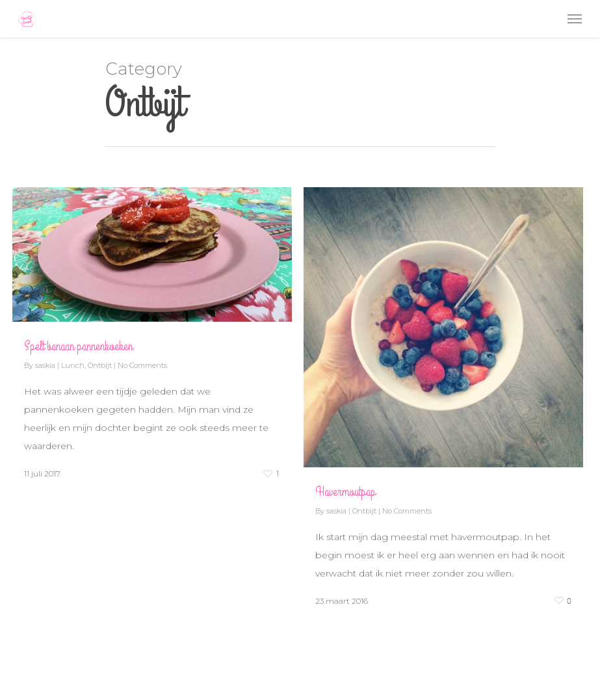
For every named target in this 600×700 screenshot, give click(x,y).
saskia (45, 365)
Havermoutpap (346, 492)
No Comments (142, 365)
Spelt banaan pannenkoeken (78, 346)
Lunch (73, 365)
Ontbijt (100, 365)
